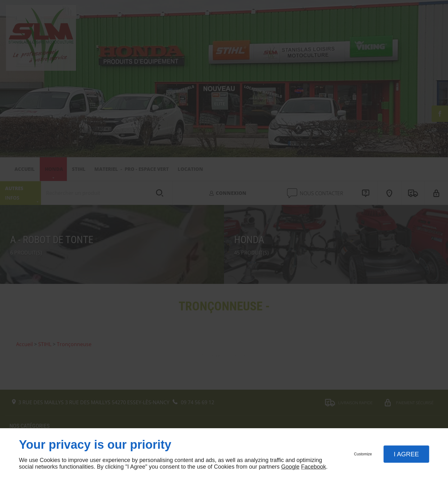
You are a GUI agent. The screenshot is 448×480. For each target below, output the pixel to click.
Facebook (313, 467)
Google (290, 467)
